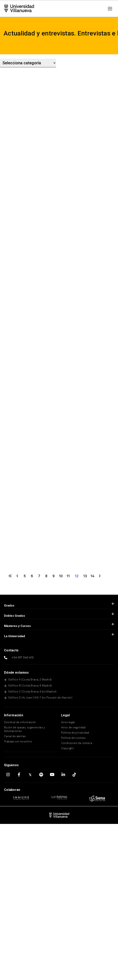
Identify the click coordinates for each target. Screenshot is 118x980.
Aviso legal (68, 722)
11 (68, 576)
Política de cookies (73, 738)
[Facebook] (19, 775)
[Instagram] (8, 775)
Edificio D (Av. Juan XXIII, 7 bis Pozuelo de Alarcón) (40, 698)
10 (61, 576)
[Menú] (110, 9)
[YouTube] (52, 775)
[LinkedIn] (63, 775)
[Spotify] (41, 775)
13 (85, 576)
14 (92, 576)
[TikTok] (74, 775)
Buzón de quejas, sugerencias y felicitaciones (24, 729)
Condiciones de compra (77, 743)
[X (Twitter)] (30, 775)
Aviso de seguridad (73, 728)
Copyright (67, 748)
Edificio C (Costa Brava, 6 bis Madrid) (32, 692)
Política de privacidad (75, 733)
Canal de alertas (15, 736)
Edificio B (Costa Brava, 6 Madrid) (30, 686)
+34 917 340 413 (23, 658)
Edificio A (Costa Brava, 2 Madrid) (30, 680)
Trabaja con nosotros (18, 742)
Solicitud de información (20, 722)
